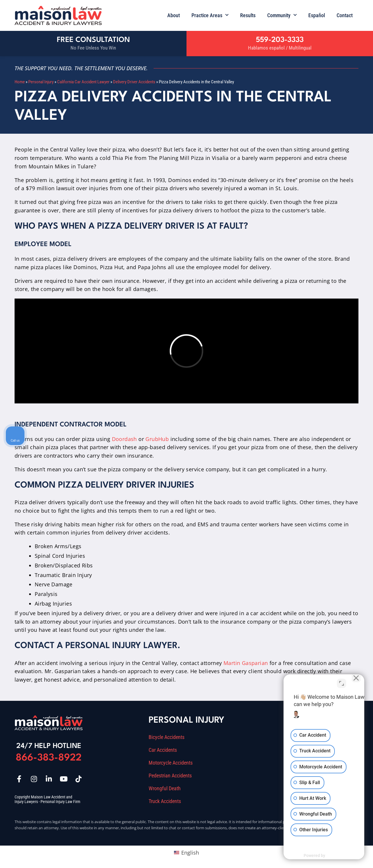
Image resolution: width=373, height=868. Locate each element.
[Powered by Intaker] (323, 856)
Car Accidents (163, 750)
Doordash (124, 439)
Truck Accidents (165, 801)
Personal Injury (41, 82)
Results (248, 15)
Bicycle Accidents (167, 737)
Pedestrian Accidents (170, 776)
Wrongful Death (165, 788)
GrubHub (157, 439)
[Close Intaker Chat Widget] (354, 682)
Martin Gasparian (246, 663)
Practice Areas (210, 15)
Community (282, 15)
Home (20, 82)
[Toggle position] (342, 682)
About (174, 15)
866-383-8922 (49, 758)
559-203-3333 (280, 40)
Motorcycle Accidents (171, 763)
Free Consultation (93, 40)
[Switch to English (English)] (186, 852)
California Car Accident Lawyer (83, 82)
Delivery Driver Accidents (134, 82)
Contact (345, 15)
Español (317, 15)
